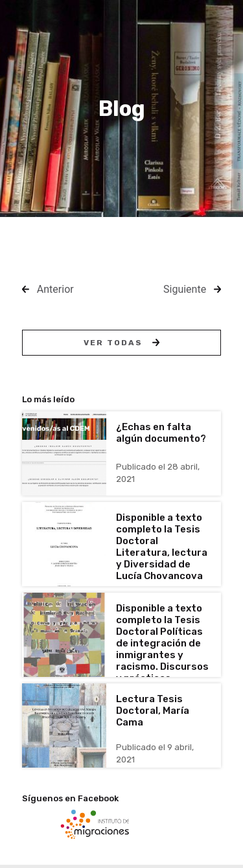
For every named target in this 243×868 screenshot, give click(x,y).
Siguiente (185, 289)
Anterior (55, 289)
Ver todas (121, 343)
